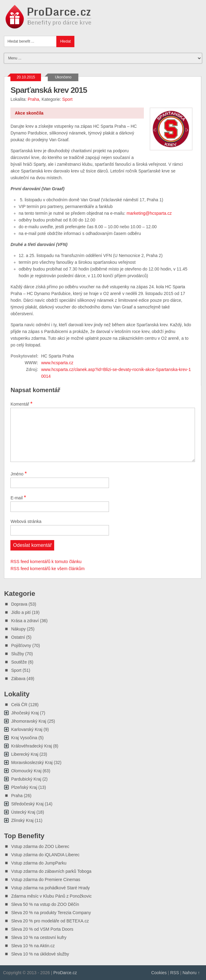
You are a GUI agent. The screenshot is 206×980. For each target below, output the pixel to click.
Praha (34, 99)
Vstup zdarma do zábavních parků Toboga (51, 871)
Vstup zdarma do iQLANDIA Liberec (45, 855)
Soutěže (19, 662)
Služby (17, 654)
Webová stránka (26, 521)
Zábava (18, 679)
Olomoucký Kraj (26, 771)
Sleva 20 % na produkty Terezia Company (51, 913)
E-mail (18, 498)
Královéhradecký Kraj (31, 746)
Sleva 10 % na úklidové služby (40, 954)
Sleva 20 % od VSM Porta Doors (42, 929)
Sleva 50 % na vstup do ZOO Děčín (45, 904)
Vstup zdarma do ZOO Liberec (40, 846)
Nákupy (18, 629)
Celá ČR (19, 705)
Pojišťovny (21, 645)
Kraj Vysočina (24, 738)
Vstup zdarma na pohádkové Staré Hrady (50, 888)
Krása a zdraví (25, 621)
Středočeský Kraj (27, 804)
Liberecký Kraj (25, 754)
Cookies (159, 973)
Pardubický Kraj (26, 779)
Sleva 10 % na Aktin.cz (33, 946)
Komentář (21, 404)
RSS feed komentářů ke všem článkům (47, 569)
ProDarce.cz (65, 973)
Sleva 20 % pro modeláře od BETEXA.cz (50, 921)
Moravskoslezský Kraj (32, 762)
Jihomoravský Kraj (28, 721)
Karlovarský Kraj (27, 729)
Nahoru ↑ (191, 973)
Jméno (19, 474)
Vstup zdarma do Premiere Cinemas (46, 880)
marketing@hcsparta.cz (149, 213)
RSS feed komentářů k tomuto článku (46, 562)
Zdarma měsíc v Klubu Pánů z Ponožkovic (51, 896)
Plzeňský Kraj (24, 787)
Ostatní (18, 637)
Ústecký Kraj (23, 812)
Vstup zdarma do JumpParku (39, 863)
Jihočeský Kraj (25, 713)
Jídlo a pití (21, 612)
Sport (67, 99)
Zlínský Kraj (22, 820)
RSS (175, 973)
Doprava (19, 604)
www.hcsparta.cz (57, 363)
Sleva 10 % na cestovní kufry (39, 937)
